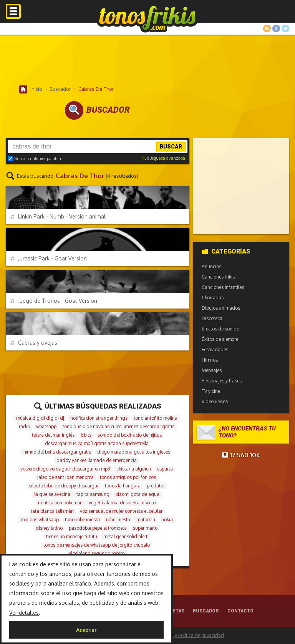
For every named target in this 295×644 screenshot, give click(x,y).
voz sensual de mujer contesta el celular (121, 511)
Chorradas (213, 298)
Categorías (226, 251)
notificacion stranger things (99, 418)
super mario (145, 528)
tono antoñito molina (156, 418)
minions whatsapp (40, 520)
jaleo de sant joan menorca (65, 477)
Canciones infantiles (223, 287)
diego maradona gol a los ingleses (134, 452)
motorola (146, 520)
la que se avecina (52, 494)
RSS (267, 28)
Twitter (285, 28)
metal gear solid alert (125, 536)
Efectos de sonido (220, 329)
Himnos (210, 360)
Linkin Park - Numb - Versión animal (58, 216)
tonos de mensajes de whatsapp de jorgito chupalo (97, 545)
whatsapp (46, 426)
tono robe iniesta (82, 520)
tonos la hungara (123, 486)
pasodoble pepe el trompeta (98, 528)
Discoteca (212, 318)
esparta (165, 469)
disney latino (49, 528)
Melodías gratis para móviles (147, 18)
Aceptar (86, 630)
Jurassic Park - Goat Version (49, 258)
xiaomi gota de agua (138, 494)
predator (156, 486)
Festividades (215, 350)
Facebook (276, 28)
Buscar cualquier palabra (34, 158)
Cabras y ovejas (34, 343)
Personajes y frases (222, 381)
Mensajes (212, 370)
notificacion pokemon (60, 503)
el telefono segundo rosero (97, 553)
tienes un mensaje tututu (72, 536)
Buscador (206, 611)
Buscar (171, 147)
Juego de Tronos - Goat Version (54, 301)
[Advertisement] (147, 60)
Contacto (240, 611)
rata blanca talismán (52, 511)
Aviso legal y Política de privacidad (187, 635)
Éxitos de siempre (220, 339)
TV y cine (211, 391)
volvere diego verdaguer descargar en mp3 (65, 469)
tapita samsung (93, 494)
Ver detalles (24, 613)
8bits (86, 435)
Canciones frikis (218, 277)
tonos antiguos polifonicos (128, 477)
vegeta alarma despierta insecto (122, 503)
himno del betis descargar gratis (57, 452)
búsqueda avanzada (164, 158)
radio (24, 426)
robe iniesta (118, 520)
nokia (167, 520)
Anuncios (211, 266)
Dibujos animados (221, 308)
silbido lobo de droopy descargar (64, 486)
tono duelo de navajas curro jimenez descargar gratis (118, 426)
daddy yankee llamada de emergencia (97, 460)
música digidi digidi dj (40, 418)
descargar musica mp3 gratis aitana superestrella (97, 443)
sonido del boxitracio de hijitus (130, 435)
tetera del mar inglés (53, 435)
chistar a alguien (134, 469)
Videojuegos (215, 401)
